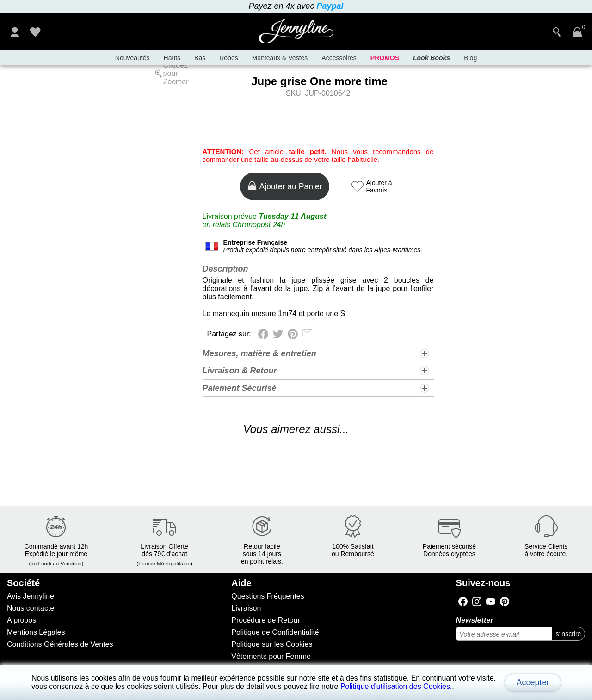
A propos (22, 620)
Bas (200, 58)
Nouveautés (133, 58)
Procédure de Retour (266, 620)
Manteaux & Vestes (280, 58)
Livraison (246, 608)
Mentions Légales (36, 632)
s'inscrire (569, 634)
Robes (228, 58)
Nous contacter (32, 608)
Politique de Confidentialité (275, 632)
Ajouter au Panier (285, 186)
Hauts (172, 58)
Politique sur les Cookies (272, 644)
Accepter (533, 682)
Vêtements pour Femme (271, 656)
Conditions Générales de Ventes (60, 644)
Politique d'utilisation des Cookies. (396, 686)
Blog (470, 58)
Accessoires (339, 58)
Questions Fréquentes (268, 596)
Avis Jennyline (31, 596)
